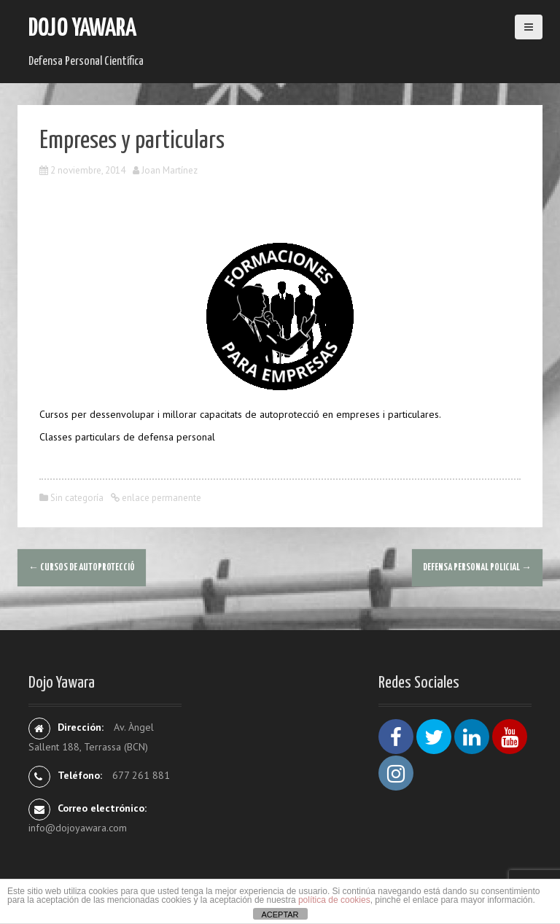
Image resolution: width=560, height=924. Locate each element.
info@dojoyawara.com (78, 828)
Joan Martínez (170, 170)
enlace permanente (160, 498)
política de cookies (334, 900)
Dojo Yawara (82, 29)
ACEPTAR (280, 915)
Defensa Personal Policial (477, 568)
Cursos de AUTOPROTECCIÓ (82, 568)
